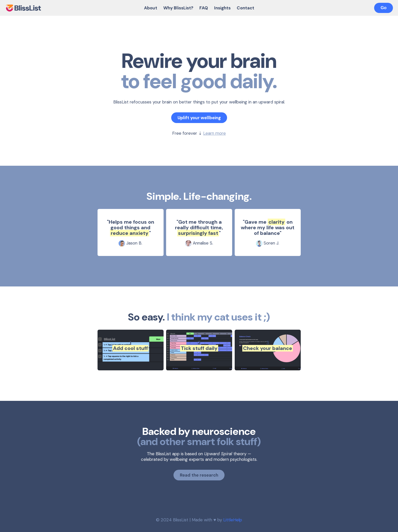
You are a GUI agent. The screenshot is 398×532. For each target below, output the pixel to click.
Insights (222, 8)
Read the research (199, 475)
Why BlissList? (178, 8)
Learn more (214, 133)
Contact (245, 8)
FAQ (204, 8)
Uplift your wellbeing (199, 118)
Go (384, 8)
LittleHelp (233, 520)
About (151, 8)
